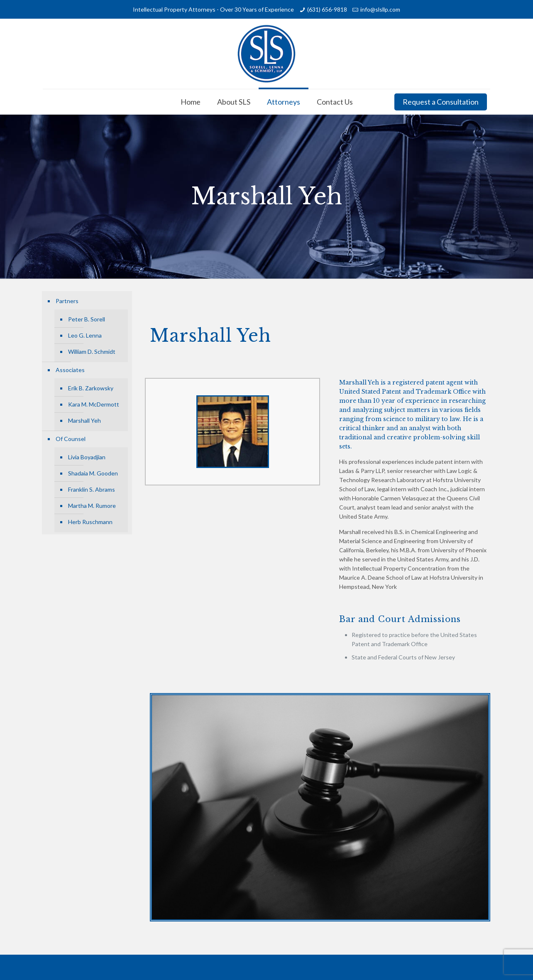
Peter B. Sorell (87, 319)
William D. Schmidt (92, 352)
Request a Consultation (441, 102)
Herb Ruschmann (90, 522)
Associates (70, 370)
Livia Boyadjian (87, 457)
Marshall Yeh (84, 420)
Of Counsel (71, 439)
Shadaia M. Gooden (93, 473)
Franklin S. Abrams (92, 489)
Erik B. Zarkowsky (91, 388)
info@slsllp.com (380, 9)
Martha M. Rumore (92, 506)
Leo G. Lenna (85, 335)
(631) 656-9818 (327, 9)
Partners (67, 301)
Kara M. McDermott (94, 404)
